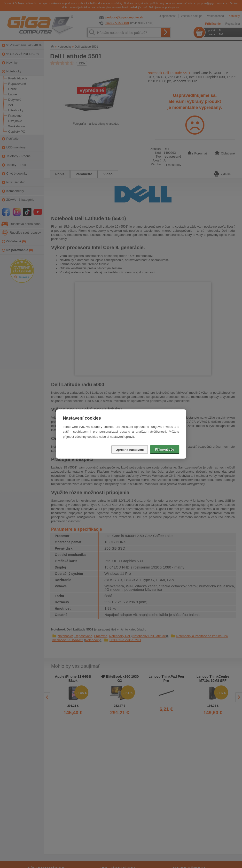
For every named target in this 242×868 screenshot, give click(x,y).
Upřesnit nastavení (130, 450)
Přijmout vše (164, 449)
